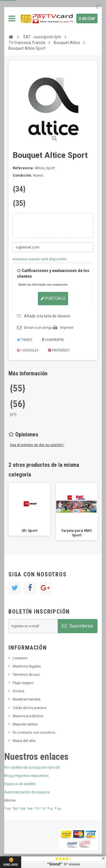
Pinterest (59, 350)
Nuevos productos (28, 716)
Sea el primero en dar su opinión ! (37, 445)
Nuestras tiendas (27, 699)
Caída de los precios (30, 708)
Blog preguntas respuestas (26, 776)
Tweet (25, 340)
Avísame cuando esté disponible (40, 259)
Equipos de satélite (20, 784)
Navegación (12, 18)
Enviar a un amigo (38, 328)
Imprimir (67, 328)
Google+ (28, 350)
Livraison (20, 658)
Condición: (22, 175)
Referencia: (23, 168)
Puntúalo (53, 298)
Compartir (53, 340)
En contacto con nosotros (34, 732)
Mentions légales (27, 666)
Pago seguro (23, 683)
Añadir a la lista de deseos (47, 316)
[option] (29, 509)
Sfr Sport (29, 531)
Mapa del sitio (24, 741)
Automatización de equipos (27, 792)
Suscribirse (77, 626)
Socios (19, 691)
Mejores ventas (25, 724)
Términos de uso (26, 674)
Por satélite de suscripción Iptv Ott (32, 767)
